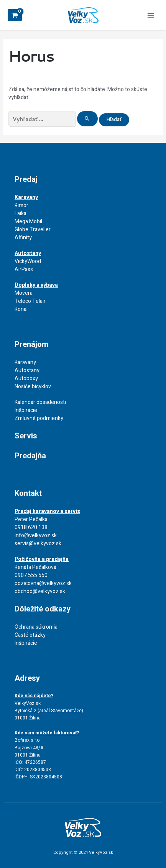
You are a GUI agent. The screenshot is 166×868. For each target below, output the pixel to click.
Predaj (26, 179)
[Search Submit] (87, 119)
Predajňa (30, 456)
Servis (26, 436)
